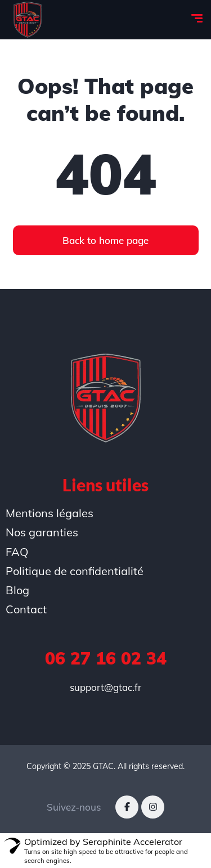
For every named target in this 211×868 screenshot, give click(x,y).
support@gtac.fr (105, 687)
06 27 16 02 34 (106, 658)
